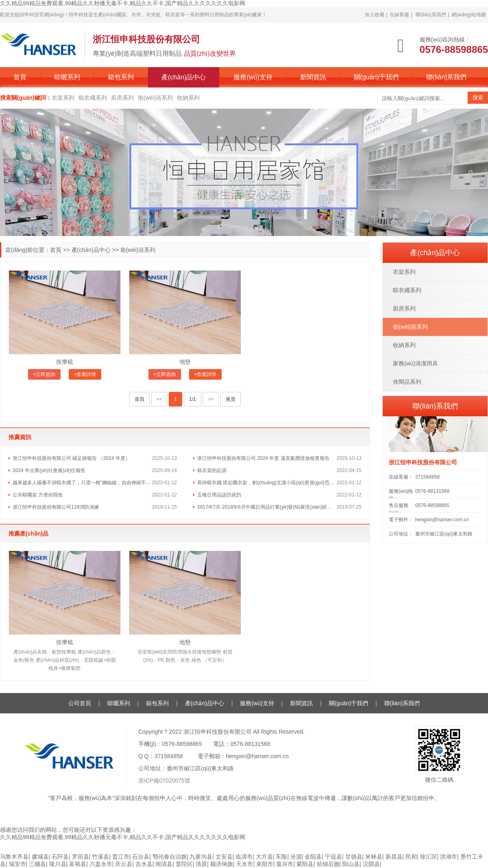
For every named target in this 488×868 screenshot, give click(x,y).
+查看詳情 (85, 374)
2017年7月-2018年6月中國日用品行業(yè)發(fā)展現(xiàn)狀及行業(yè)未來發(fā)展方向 (267, 507)
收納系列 (188, 98)
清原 (201, 864)
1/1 (193, 399)
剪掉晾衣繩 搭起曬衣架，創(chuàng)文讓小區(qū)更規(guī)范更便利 (267, 483)
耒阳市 (265, 864)
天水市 (244, 864)
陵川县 (58, 864)
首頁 (20, 77)
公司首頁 (80, 703)
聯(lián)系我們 (431, 15)
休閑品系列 (407, 382)
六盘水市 (101, 864)
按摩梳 (65, 362)
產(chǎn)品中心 (184, 77)
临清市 (244, 857)
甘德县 (354, 857)
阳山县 (351, 864)
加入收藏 (375, 15)
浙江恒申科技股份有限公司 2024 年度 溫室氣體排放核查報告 (263, 458)
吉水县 (144, 864)
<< (159, 399)
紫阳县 (305, 864)
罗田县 (81, 857)
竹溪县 (100, 857)
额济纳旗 (222, 864)
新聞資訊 (313, 77)
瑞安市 (17, 864)
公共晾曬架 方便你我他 (38, 495)
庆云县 (124, 864)
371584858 (427, 477)
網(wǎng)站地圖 (469, 15)
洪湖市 (449, 857)
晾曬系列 (67, 77)
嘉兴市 (285, 864)
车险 (281, 857)
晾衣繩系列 (93, 98)
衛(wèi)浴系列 (155, 98)
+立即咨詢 (44, 374)
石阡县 (60, 857)
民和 (411, 857)
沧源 (296, 857)
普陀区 (184, 864)
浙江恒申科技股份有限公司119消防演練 (56, 507)
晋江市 (121, 857)
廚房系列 (122, 98)
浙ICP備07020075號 (164, 781)
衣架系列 (63, 98)
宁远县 (333, 857)
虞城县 (40, 857)
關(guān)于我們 (376, 77)
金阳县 (313, 857)
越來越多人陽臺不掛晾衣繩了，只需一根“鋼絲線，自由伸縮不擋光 (82, 483)
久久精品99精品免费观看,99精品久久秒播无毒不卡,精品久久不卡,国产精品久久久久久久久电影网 (123, 3)
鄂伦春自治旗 (170, 857)
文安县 (224, 857)
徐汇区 (429, 857)
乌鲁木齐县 (14, 857)
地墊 (185, 362)
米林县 (374, 857)
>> (211, 399)
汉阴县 (371, 864)
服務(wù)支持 (253, 77)
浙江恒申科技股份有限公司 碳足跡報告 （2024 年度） (71, 458)
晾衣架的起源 (212, 470)
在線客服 (399, 15)
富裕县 (78, 864)
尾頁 (231, 399)
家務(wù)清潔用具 (415, 363)
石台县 (141, 857)
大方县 (264, 857)
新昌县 (394, 857)
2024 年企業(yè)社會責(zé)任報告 (49, 470)
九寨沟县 (201, 857)
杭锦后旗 (328, 864)
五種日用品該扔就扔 (219, 495)
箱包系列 (121, 77)
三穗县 (37, 864)
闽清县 (164, 864)
